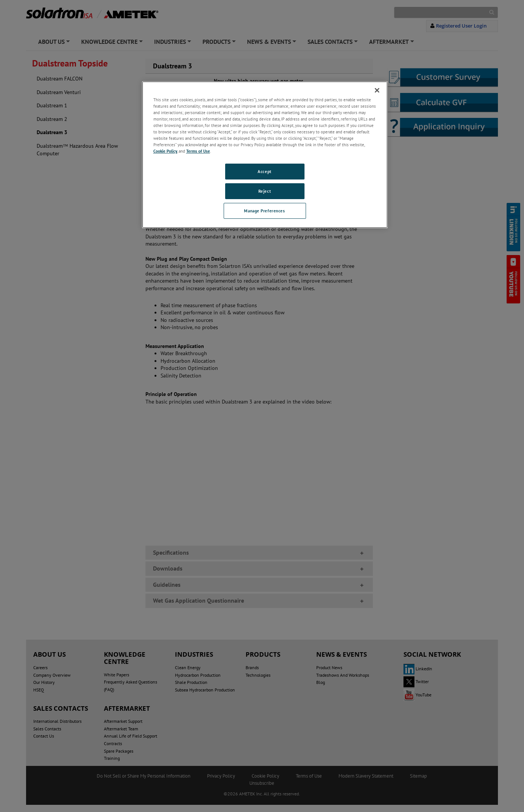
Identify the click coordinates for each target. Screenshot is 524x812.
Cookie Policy (165, 151)
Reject (265, 191)
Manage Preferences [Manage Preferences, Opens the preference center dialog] (264, 211)
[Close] (377, 90)
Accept (264, 171)
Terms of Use (198, 151)
